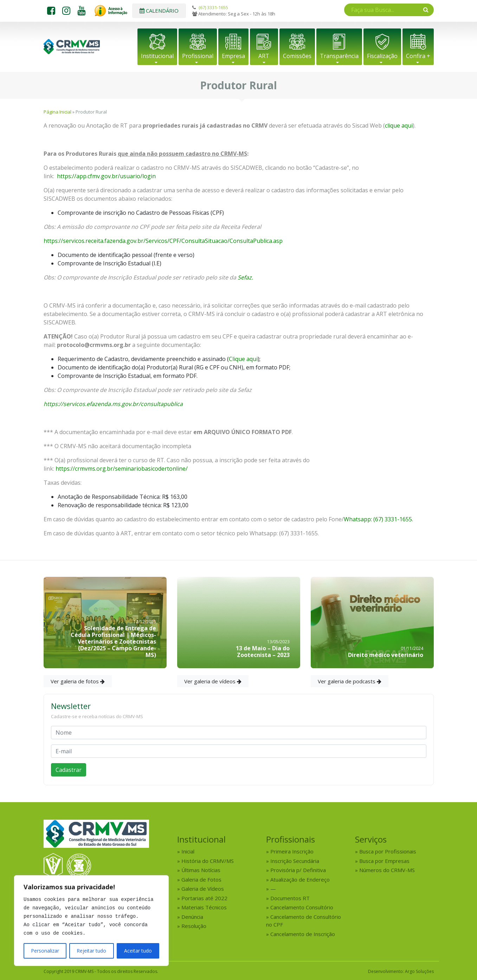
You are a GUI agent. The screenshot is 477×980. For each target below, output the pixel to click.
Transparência (339, 56)
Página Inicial (57, 112)
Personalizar (45, 951)
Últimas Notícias (201, 870)
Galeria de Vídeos (203, 889)
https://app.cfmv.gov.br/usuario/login (106, 176)
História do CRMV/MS (208, 861)
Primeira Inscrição (292, 851)
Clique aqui (243, 359)
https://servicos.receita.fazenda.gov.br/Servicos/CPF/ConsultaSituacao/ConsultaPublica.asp (163, 241)
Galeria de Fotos (201, 879)
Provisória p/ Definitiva (298, 870)
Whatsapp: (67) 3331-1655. (378, 519)
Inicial (188, 851)
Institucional (157, 56)
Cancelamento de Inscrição (303, 934)
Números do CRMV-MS (387, 870)
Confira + (418, 56)
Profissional (198, 56)
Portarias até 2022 (204, 898)
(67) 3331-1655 (213, 7)
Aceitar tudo (138, 951)
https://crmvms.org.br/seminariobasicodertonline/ (122, 469)
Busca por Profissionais (388, 851)
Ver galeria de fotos (78, 681)
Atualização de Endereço (300, 879)
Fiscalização (382, 56)
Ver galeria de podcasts (350, 681)
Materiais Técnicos (204, 907)
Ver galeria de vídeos (213, 681)
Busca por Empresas (384, 861)
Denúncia (192, 917)
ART (264, 56)
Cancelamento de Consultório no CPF (304, 921)
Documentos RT (290, 898)
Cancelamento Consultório (302, 907)
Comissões (297, 56)
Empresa (233, 56)
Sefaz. (245, 277)
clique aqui (399, 125)
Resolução (194, 926)
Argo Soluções (419, 971)
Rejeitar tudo (91, 951)
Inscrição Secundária (295, 861)
